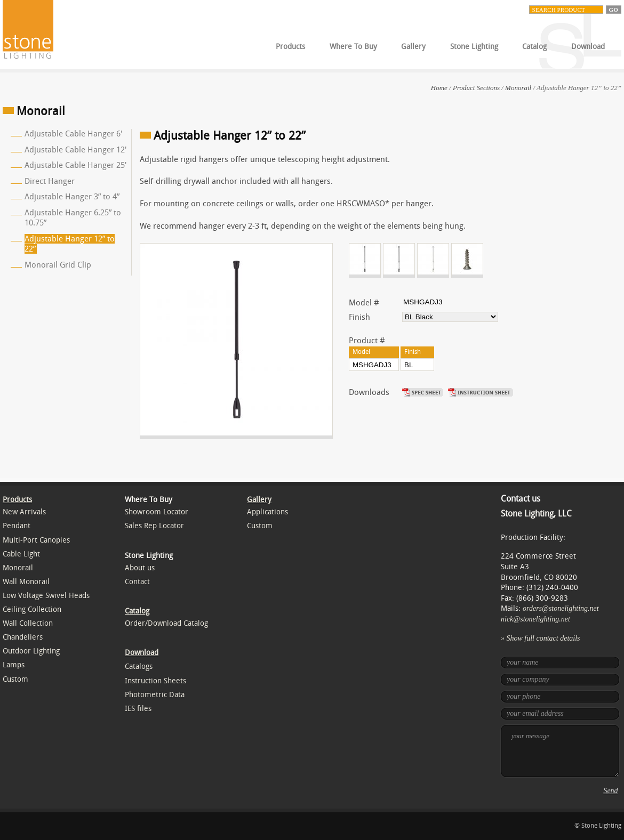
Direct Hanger (50, 181)
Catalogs (139, 667)
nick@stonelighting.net (535, 619)
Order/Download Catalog (166, 623)
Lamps (14, 665)
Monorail (518, 88)
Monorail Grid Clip (58, 265)
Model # (364, 303)
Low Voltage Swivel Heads (46, 596)
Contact (137, 582)
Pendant (17, 526)
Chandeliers (23, 637)
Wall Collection (28, 623)
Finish (359, 317)
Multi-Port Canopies (36, 540)
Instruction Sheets (155, 681)
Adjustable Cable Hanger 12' (75, 150)
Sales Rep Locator (154, 526)
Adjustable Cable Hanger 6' (73, 134)
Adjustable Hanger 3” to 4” (72, 197)
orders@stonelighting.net (561, 608)
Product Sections (476, 88)
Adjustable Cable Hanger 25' (75, 165)
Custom (15, 679)
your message (560, 751)
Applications (267, 512)
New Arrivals (24, 512)
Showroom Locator (157, 512)
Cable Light (21, 554)
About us (140, 568)
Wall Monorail (26, 582)
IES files (138, 709)
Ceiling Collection (32, 609)
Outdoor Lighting (31, 651)
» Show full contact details (541, 638)
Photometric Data (155, 695)
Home (439, 88)
